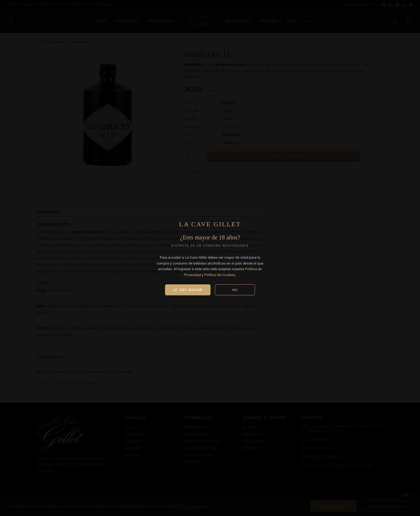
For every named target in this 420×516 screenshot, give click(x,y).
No (235, 290)
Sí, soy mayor (188, 290)
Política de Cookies (220, 275)
